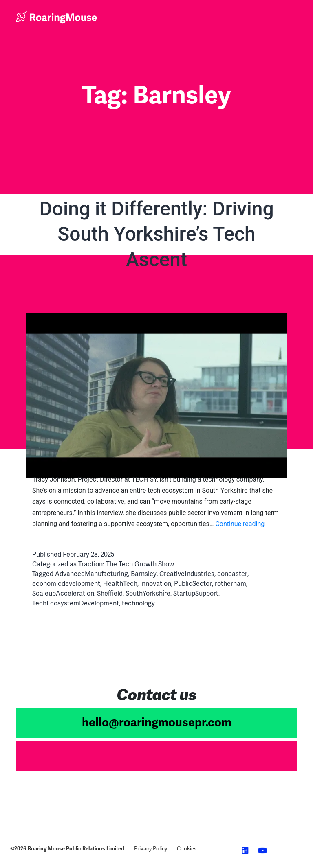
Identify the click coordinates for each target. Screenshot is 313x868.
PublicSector (193, 584)
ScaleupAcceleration (63, 593)
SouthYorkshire (148, 593)
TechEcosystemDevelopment (76, 603)
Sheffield (110, 593)
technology (138, 603)
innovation (156, 584)
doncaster (232, 574)
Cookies (187, 849)
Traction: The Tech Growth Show (126, 564)
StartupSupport (196, 593)
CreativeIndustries (187, 574)
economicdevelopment (66, 584)
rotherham (230, 584)
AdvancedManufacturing (91, 574)
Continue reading (240, 524)
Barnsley (144, 574)
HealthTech (120, 584)
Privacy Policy (151, 849)
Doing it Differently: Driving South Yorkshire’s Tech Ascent (156, 234)
